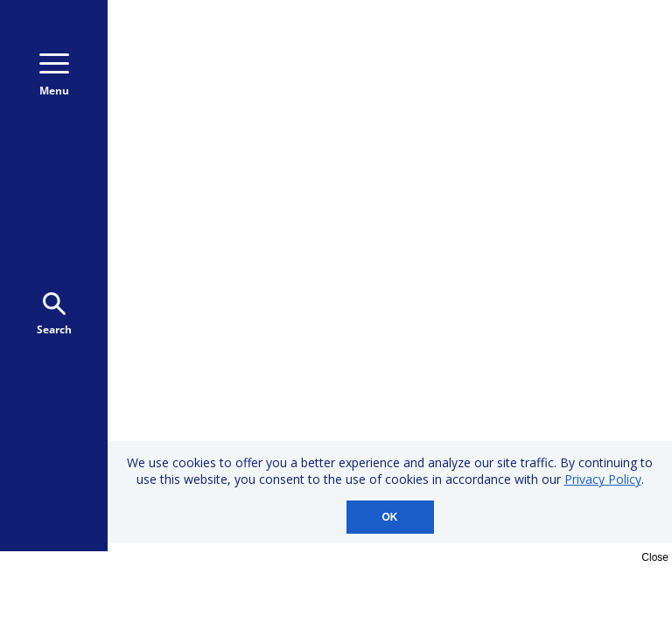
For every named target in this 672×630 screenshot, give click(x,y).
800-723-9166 (580, 42)
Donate (577, 89)
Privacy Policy (603, 479)
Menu (54, 76)
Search (54, 315)
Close (655, 557)
